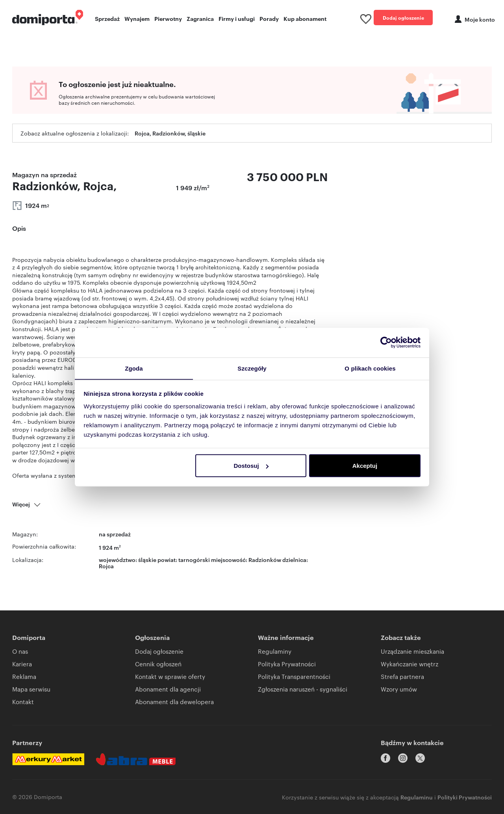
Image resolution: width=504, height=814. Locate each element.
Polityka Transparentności (294, 676)
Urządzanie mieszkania (412, 651)
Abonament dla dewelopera (174, 702)
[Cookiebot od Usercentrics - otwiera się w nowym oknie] (386, 342)
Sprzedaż (107, 18)
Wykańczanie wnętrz (409, 664)
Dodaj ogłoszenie (403, 18)
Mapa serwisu (31, 689)
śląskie (147, 559)
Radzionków (265, 559)
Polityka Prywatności (287, 664)
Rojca (106, 566)
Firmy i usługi (237, 18)
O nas (20, 651)
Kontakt (23, 702)
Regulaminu (417, 796)
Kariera (22, 664)
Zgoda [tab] (134, 368)
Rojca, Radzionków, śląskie (170, 133)
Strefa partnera (402, 676)
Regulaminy (275, 651)
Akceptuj (365, 466)
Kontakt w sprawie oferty (170, 676)
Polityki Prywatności (465, 796)
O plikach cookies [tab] (370, 368)
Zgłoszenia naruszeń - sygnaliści (303, 689)
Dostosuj (251, 466)
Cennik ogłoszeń (158, 664)
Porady (269, 18)
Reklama (24, 676)
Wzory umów (399, 689)
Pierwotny (168, 18)
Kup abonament (305, 18)
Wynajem (137, 18)
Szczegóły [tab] (252, 368)
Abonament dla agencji (168, 689)
